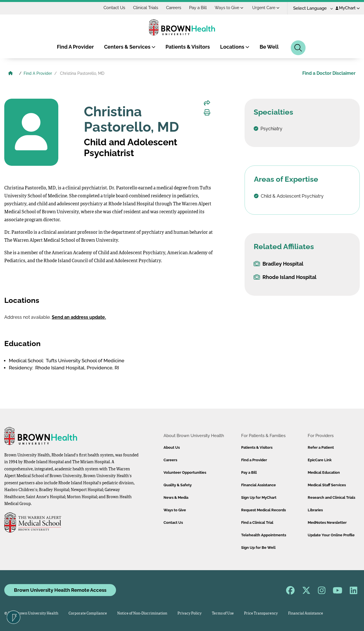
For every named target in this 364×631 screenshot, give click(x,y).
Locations (235, 47)
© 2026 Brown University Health (31, 614)
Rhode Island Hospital (285, 277)
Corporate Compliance (88, 614)
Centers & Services (130, 47)
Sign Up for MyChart (259, 497)
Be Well (269, 47)
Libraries (315, 510)
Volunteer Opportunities (185, 472)
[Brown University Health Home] (11, 74)
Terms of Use (223, 614)
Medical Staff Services (327, 485)
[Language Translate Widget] (311, 8)
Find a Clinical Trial (257, 523)
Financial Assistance (258, 485)
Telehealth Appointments (264, 535)
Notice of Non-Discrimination (142, 614)
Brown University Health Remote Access (60, 590)
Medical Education (324, 472)
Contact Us (114, 8)
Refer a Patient (321, 447)
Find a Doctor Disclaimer (329, 73)
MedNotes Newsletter (327, 523)
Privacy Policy (190, 614)
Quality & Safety (178, 485)
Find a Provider (254, 460)
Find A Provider (75, 47)
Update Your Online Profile (331, 535)
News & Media (176, 497)
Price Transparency (261, 614)
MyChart (348, 8)
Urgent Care (266, 8)
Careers (174, 8)
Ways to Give (229, 8)
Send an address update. (79, 317)
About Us (172, 447)
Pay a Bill (198, 8)
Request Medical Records (263, 510)
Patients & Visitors (188, 47)
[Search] (298, 48)
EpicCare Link (320, 460)
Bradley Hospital (279, 264)
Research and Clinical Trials (331, 497)
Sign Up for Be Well (258, 548)
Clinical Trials (146, 8)
